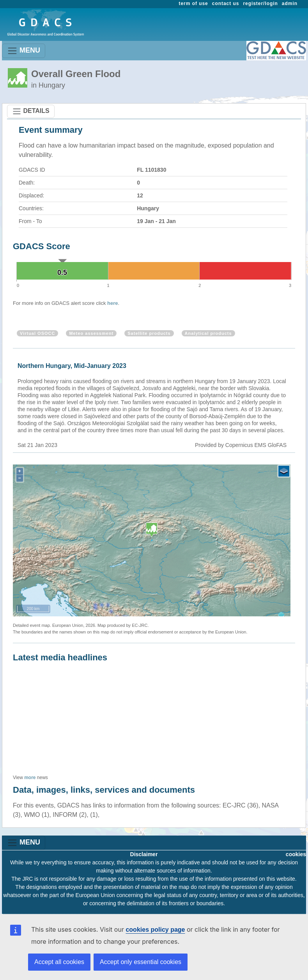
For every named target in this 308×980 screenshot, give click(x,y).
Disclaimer (144, 854)
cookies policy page (155, 930)
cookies (296, 854)
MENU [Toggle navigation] (24, 51)
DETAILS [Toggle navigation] (31, 111)
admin (290, 4)
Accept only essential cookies (141, 962)
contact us (226, 4)
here (112, 303)
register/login (260, 4)
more (30, 778)
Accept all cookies (59, 962)
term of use (194, 4)
